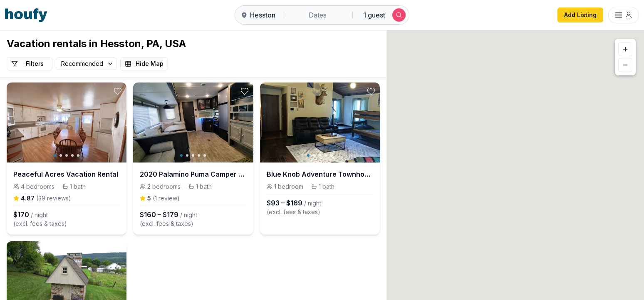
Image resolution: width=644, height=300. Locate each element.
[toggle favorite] (118, 91)
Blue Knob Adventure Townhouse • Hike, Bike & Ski (320, 174)
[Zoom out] (625, 65)
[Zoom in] (625, 49)
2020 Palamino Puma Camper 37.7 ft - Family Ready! (193, 174)
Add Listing (580, 15)
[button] (517, 172)
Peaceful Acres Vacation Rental (66, 174)
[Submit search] (399, 15)
